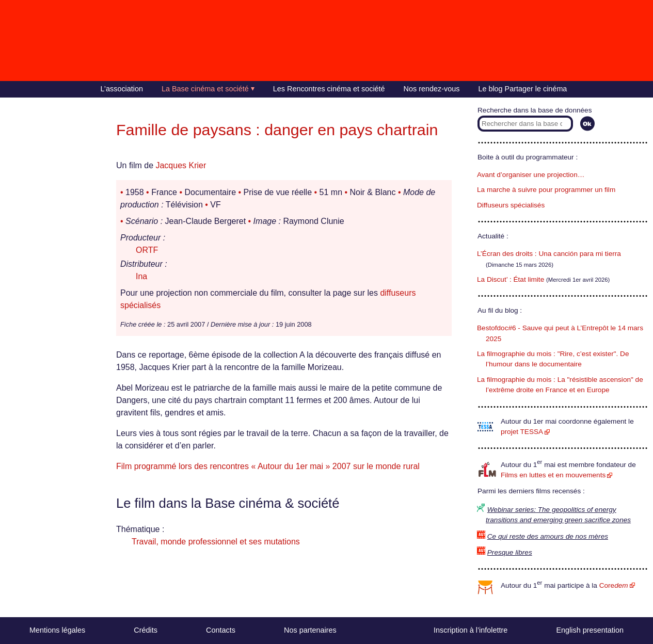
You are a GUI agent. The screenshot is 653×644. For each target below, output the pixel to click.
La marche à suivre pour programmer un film (546, 190)
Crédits (146, 630)
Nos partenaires (310, 630)
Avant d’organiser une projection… (531, 175)
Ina (141, 276)
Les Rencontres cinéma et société (329, 89)
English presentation (590, 630)
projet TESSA (522, 432)
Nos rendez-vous (432, 89)
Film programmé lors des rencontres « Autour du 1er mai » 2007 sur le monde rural (268, 466)
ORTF (147, 250)
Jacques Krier (181, 165)
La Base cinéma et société (205, 89)
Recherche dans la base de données (535, 110)
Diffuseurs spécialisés (511, 205)
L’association (122, 89)
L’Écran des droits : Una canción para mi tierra (549, 254)
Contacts (221, 630)
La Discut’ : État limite (511, 279)
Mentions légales (57, 630)
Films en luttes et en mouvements (553, 475)
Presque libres (510, 552)
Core (614, 585)
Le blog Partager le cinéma (522, 89)
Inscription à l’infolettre (471, 630)
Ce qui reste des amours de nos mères (548, 536)
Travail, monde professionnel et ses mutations (216, 542)
